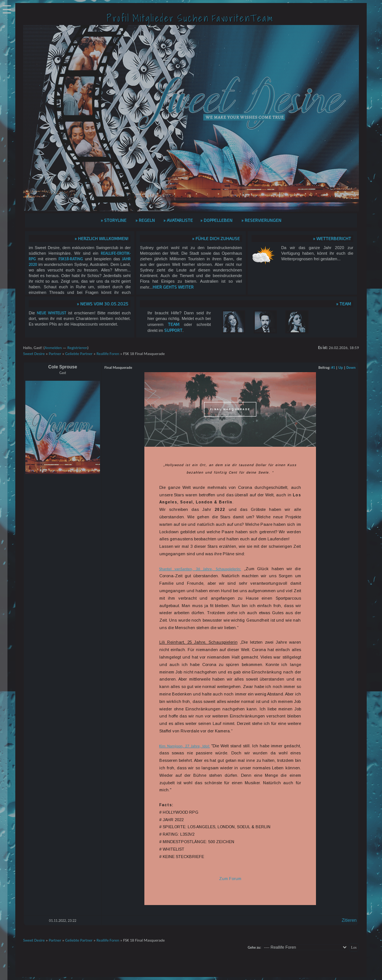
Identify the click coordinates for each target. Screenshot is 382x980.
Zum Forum (230, 879)
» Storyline (114, 220)
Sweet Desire (34, 354)
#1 (333, 367)
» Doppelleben (216, 220)
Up (341, 367)
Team (174, 324)
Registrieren (77, 348)
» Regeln (145, 220)
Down (351, 367)
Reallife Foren (108, 354)
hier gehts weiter (173, 287)
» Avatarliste (178, 220)
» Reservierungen (261, 220)
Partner (55, 354)
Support (173, 330)
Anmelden (53, 348)
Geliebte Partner (79, 354)
